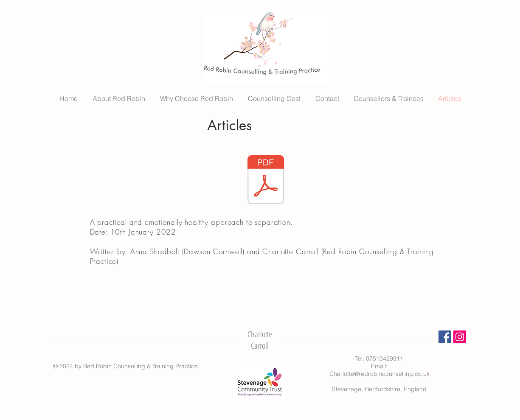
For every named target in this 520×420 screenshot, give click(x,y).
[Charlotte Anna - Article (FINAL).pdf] (266, 181)
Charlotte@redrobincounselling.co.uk (379, 374)
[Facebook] (445, 337)
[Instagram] (460, 337)
